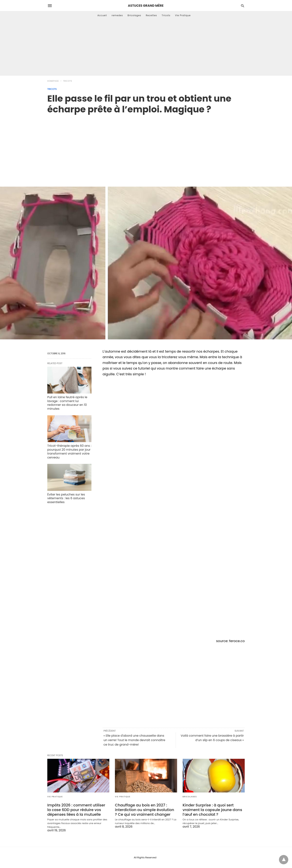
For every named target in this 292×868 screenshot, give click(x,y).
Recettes (151, 15)
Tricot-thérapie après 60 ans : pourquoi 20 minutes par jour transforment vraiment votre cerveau (69, 451)
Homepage (53, 81)
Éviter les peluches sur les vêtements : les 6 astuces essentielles (66, 498)
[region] (146, 146)
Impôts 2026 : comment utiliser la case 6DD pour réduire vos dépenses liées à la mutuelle (76, 810)
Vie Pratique (183, 15)
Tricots (166, 15)
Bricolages (134, 15)
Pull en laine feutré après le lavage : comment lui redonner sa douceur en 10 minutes (67, 403)
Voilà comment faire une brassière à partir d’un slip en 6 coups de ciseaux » (212, 738)
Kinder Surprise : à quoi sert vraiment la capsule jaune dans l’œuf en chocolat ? (212, 810)
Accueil (102, 15)
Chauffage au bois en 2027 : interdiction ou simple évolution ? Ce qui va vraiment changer (145, 810)
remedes (117, 15)
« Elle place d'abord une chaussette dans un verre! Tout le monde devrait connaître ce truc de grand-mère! (134, 740)
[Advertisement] (146, 47)
